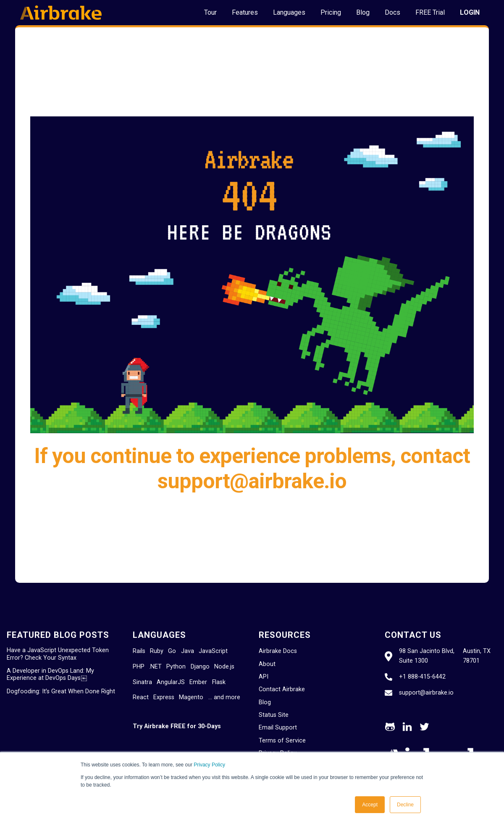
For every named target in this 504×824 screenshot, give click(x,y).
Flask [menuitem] (219, 682)
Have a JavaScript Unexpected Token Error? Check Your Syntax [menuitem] (58, 654)
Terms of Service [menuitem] (282, 741)
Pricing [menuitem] (331, 12)
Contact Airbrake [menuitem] (282, 689)
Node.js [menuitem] (224, 667)
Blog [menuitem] (363, 12)
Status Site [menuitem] (274, 715)
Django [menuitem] (200, 667)
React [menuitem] (141, 697)
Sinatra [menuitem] (142, 682)
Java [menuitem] (188, 651)
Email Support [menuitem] (278, 728)
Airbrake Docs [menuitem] (278, 651)
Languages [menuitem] (289, 12)
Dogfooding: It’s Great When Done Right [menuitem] (61, 691)
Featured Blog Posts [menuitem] (58, 635)
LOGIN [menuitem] (470, 12)
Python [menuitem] (176, 667)
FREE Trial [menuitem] (430, 12)
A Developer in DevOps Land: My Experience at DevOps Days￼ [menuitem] (50, 674)
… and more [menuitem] (224, 697)
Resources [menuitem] (285, 635)
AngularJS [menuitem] (171, 682)
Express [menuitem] (164, 697)
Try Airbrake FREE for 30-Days (177, 726)
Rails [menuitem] (139, 651)
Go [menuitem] (172, 651)
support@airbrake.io (426, 693)
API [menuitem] (264, 677)
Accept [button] (370, 805)
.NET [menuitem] (155, 667)
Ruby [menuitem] (157, 651)
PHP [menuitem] (139, 667)
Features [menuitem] (245, 12)
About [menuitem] (267, 664)
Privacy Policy (209, 765)
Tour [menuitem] (210, 12)
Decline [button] (405, 805)
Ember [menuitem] (198, 682)
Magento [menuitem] (191, 697)
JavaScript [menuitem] (213, 651)
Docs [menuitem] (392, 12)
